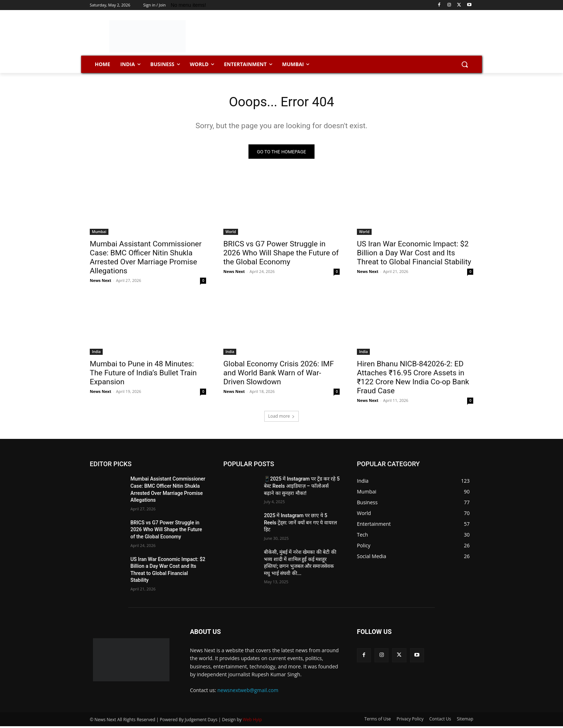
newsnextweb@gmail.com (248, 692)
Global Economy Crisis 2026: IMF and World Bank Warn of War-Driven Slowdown (279, 375)
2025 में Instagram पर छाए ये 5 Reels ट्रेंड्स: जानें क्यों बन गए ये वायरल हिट (300, 524)
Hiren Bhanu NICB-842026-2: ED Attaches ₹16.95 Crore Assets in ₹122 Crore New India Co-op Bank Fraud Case (413, 379)
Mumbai (99, 233)
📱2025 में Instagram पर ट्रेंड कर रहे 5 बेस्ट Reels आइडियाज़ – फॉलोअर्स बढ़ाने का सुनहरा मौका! (302, 488)
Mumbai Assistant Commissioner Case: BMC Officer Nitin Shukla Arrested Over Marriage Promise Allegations (146, 259)
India (96, 353)
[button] (465, 64)
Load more (282, 418)
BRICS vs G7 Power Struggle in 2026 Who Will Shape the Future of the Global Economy (281, 255)
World (231, 233)
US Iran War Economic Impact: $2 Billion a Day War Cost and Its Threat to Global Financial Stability (414, 255)
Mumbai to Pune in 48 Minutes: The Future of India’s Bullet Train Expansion (143, 375)
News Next (101, 282)
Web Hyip (252, 721)
